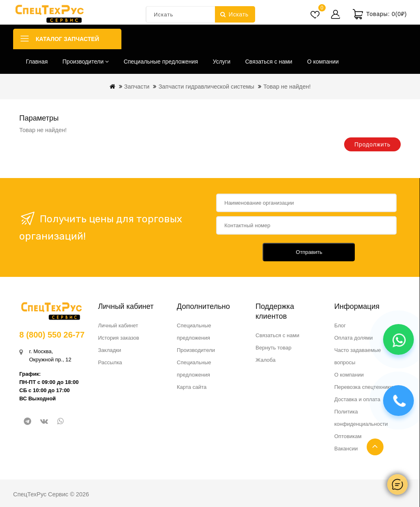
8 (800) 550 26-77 (52, 335)
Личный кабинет (118, 325)
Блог (340, 325)
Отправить (309, 252)
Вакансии (346, 449)
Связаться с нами (269, 62)
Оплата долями (354, 338)
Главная (37, 62)
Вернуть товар (273, 348)
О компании (323, 62)
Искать (234, 14)
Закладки (110, 350)
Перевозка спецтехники (364, 387)
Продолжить (372, 144)
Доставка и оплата (357, 399)
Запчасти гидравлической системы (206, 87)
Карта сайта (192, 387)
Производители (86, 62)
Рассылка (110, 362)
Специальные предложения (161, 62)
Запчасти (137, 87)
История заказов (119, 338)
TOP (375, 447)
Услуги (222, 62)
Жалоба (266, 360)
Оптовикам (348, 436)
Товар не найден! (287, 87)
